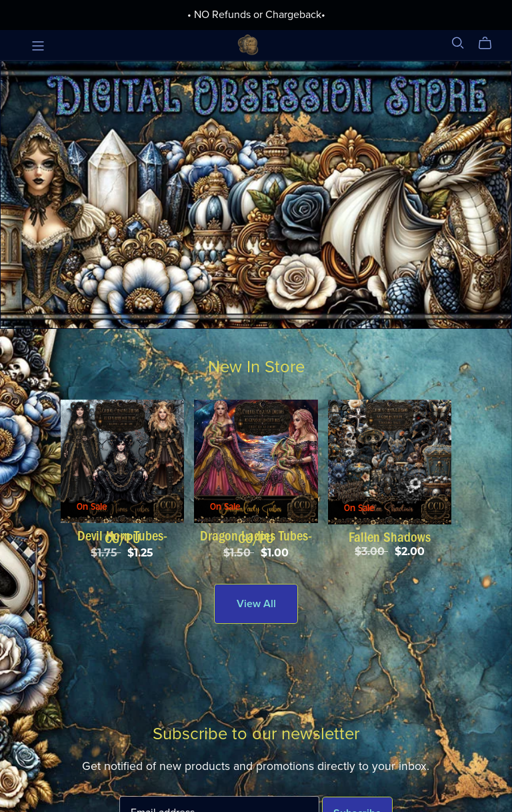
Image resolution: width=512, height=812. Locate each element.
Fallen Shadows (390, 537)
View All (256, 604)
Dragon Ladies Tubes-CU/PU (256, 537)
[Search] (458, 43)
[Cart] (490, 43)
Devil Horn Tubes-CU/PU (122, 537)
